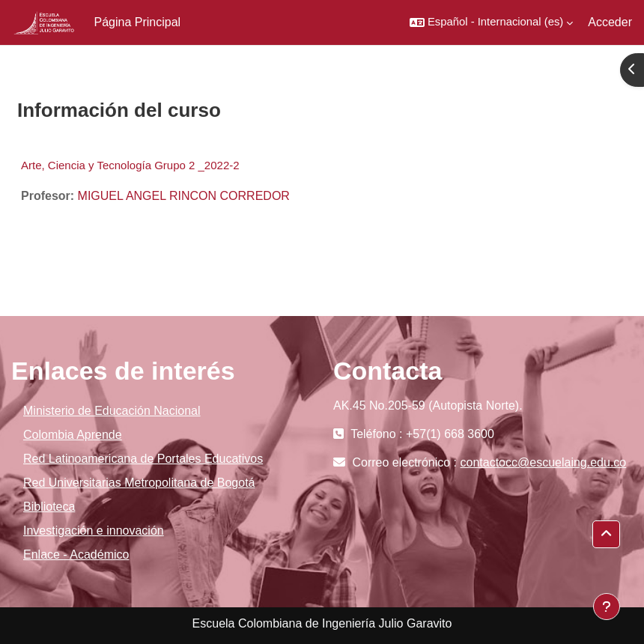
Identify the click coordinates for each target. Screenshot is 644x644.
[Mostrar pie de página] (607, 607)
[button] (491, 22)
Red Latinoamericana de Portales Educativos (143, 459)
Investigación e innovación (94, 531)
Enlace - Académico (76, 555)
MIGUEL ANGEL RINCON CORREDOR (184, 196)
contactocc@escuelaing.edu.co (544, 462)
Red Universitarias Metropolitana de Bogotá (139, 483)
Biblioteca (49, 507)
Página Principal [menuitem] (138, 22)
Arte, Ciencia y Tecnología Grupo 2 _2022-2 (130, 165)
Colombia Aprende (73, 435)
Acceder (610, 22)
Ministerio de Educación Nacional (112, 411)
